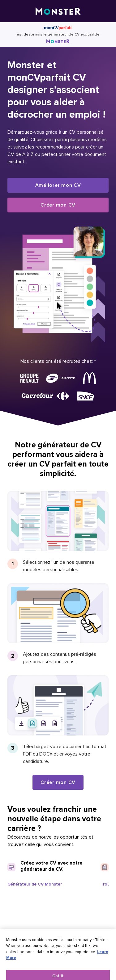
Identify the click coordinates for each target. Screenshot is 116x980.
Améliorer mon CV (58, 185)
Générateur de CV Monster (35, 884)
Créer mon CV (58, 205)
